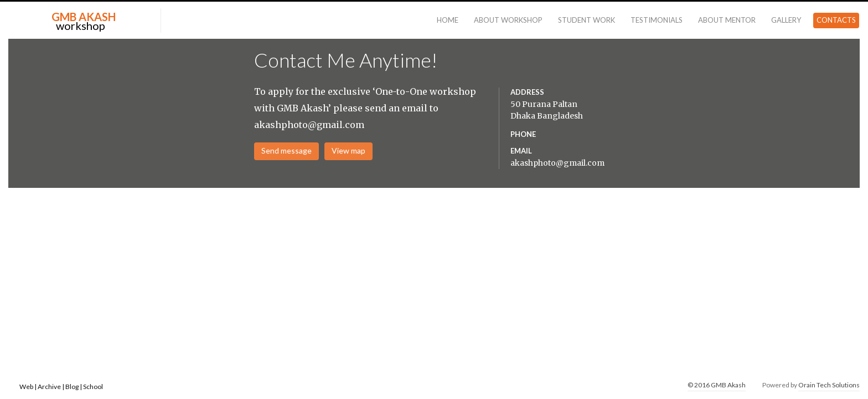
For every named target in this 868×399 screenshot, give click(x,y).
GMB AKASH (84, 17)
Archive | (51, 387)
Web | (29, 387)
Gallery (786, 20)
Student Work (587, 20)
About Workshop (508, 20)
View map (348, 150)
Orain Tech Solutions (829, 385)
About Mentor (727, 20)
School (93, 387)
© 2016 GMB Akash (717, 385)
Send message (286, 150)
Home (448, 20)
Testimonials (657, 20)
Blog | (74, 387)
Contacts (836, 20)
